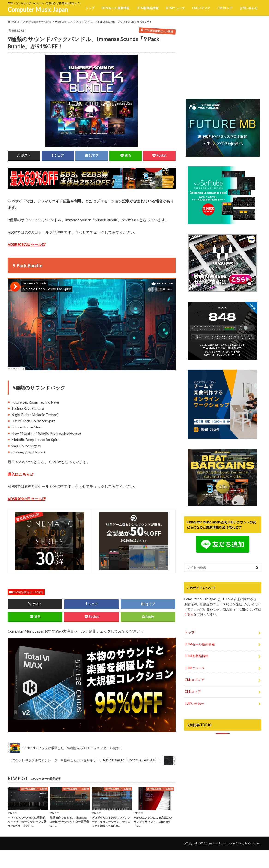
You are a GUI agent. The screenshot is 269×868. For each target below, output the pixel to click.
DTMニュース (175, 8)
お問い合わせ (249, 8)
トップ (90, 8)
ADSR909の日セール (25, 244)
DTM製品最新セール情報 (28, 592)
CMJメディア (201, 8)
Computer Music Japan (38, 9)
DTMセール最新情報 (115, 8)
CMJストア (225, 8)
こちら (189, 624)
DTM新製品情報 (148, 8)
